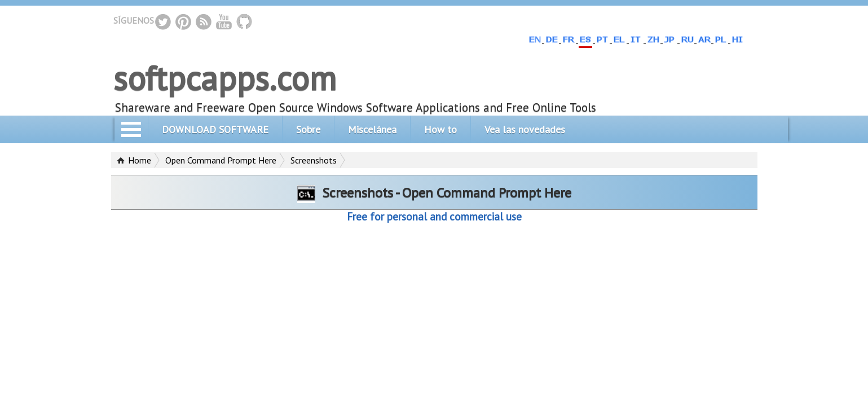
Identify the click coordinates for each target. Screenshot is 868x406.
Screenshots (314, 160)
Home (140, 160)
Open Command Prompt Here (221, 160)
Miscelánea (372, 129)
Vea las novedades (525, 129)
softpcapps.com (225, 78)
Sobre (308, 129)
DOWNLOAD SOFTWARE (215, 129)
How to (440, 129)
